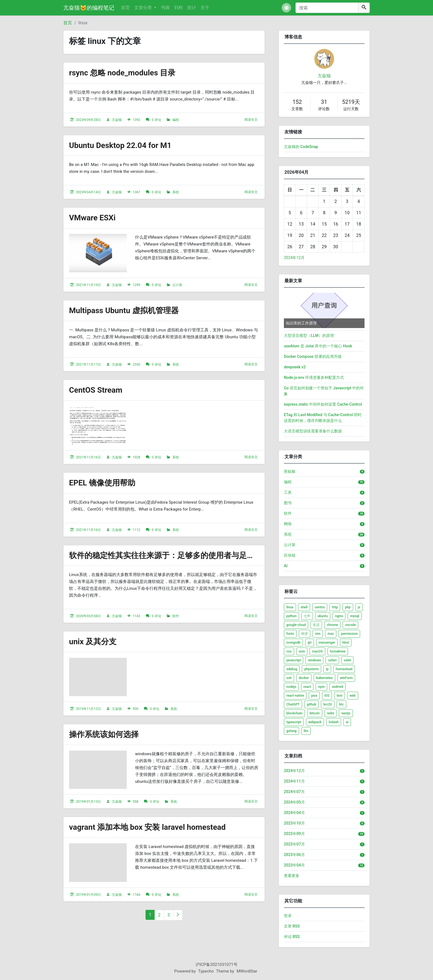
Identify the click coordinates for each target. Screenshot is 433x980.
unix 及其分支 (93, 642)
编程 (176, 120)
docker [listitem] (304, 678)
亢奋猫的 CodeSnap (301, 147)
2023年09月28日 (88, 120)
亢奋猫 (117, 120)
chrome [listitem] (332, 625)
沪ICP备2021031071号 (217, 965)
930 (136, 709)
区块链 (290, 555)
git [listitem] (310, 643)
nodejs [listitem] (291, 687)
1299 (137, 285)
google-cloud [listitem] (296, 625)
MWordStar (247, 971)
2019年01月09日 (88, 895)
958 (136, 802)
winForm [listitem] (346, 678)
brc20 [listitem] (328, 704)
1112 (137, 530)
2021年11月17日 (88, 364)
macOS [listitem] (317, 651)
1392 (137, 120)
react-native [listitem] (295, 696)
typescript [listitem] (294, 722)
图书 (288, 503)
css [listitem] (289, 651)
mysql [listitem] (355, 616)
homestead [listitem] (344, 669)
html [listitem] (346, 643)
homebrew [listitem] (338, 651)
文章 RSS (292, 926)
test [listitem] (340, 696)
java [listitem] (314, 696)
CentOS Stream (96, 390)
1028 (137, 457)
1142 (137, 616)
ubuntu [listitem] (323, 616)
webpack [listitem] (315, 722)
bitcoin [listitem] (315, 713)
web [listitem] (353, 696)
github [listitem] (311, 704)
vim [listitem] (318, 634)
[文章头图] (98, 253)
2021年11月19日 (88, 285)
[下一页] (178, 915)
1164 (137, 895)
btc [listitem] (341, 704)
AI (286, 566)
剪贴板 (290, 471)
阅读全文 (251, 120)
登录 (288, 916)
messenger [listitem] (327, 643)
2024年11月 (294, 781)
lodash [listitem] (334, 722)
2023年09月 (294, 834)
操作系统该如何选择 (104, 734)
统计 (192, 8)
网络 (288, 524)
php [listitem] (348, 607)
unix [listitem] (302, 651)
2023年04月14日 (88, 192)
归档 (178, 8)
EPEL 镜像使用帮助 (102, 483)
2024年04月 (294, 813)
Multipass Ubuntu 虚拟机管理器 (124, 311)
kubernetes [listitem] (324, 678)
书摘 (165, 8)
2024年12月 (294, 258)
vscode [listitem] (350, 625)
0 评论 (157, 120)
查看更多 (292, 876)
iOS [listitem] (327, 696)
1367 (137, 192)
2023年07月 (294, 844)
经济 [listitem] (305, 634)
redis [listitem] (331, 713)
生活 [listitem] (316, 625)
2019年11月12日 (88, 709)
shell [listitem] (304, 607)
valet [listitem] (347, 660)
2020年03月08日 (88, 616)
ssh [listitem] (289, 678)
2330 (137, 364)
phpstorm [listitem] (311, 669)
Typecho (206, 971)
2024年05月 (294, 802)
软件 (176, 616)
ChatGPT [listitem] (293, 704)
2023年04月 (294, 865)
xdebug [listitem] (292, 669)
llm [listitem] (306, 731)
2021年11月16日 (88, 457)
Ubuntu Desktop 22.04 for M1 (120, 145)
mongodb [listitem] (293, 643)
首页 (125, 8)
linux (83, 23)
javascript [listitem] (294, 660)
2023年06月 (294, 855)
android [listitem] (338, 687)
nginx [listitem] (339, 616)
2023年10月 (294, 823)
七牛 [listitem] (307, 616)
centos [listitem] (320, 607)
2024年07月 (294, 792)
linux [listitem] (290, 607)
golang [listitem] (291, 731)
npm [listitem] (321, 687)
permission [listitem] (349, 634)
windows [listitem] (314, 660)
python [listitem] (291, 616)
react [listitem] (307, 687)
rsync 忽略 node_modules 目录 (122, 73)
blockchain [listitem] (294, 713)
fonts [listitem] (290, 634)
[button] (286, 8)
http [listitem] (335, 607)
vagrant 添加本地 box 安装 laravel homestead (147, 827)
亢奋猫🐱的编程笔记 (89, 8)
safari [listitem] (332, 660)
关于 (205, 8)
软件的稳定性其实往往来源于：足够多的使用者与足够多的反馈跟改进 (189, 555)
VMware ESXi (92, 218)
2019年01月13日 (88, 802)
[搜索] (327, 8)
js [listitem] (359, 607)
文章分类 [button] (144, 8)
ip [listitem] (327, 669)
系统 (176, 192)
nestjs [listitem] (346, 713)
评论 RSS (292, 937)
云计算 (177, 285)
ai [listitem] (347, 722)
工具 (288, 492)
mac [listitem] (331, 634)
